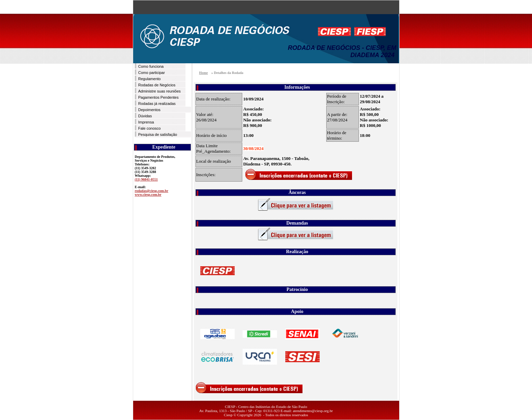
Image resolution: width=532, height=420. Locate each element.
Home (204, 73)
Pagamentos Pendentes (158, 97)
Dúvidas (145, 116)
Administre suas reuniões (160, 91)
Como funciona (151, 66)
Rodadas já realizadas (157, 104)
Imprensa (146, 122)
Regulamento (150, 79)
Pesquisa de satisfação (158, 134)
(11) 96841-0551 (146, 179)
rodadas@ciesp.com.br (152, 191)
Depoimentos (150, 110)
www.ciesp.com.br (148, 195)
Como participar (152, 73)
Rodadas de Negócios (157, 85)
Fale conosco (150, 128)
